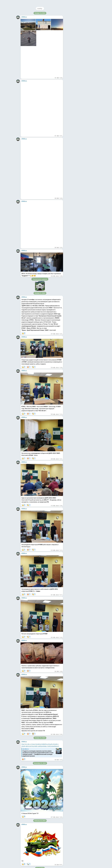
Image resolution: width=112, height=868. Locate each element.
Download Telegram (81, 24)
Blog (78, 29)
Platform (88, 29)
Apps (82, 29)
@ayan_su (78, 13)
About (73, 29)
